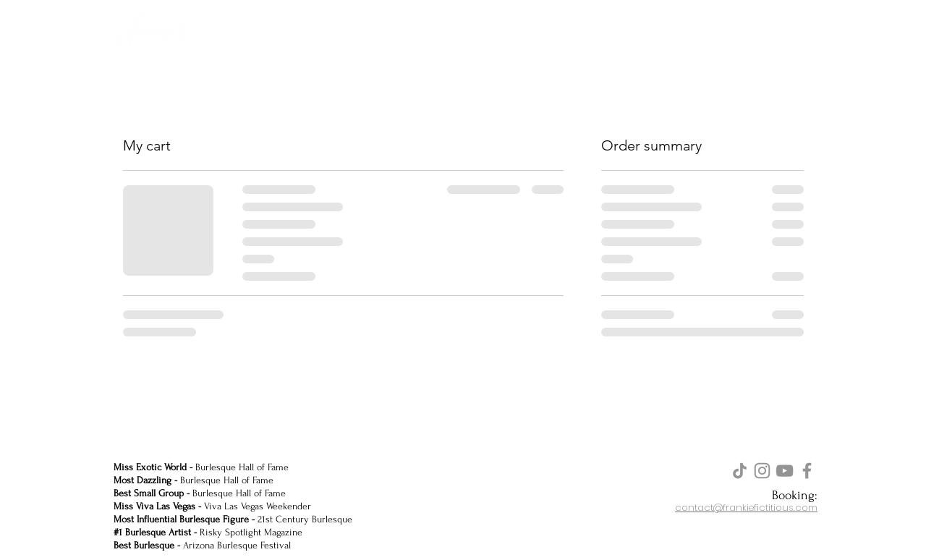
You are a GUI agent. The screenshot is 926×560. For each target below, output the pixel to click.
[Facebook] (807, 471)
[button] (801, 31)
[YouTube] (785, 471)
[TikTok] (740, 471)
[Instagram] (762, 471)
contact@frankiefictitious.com (746, 508)
